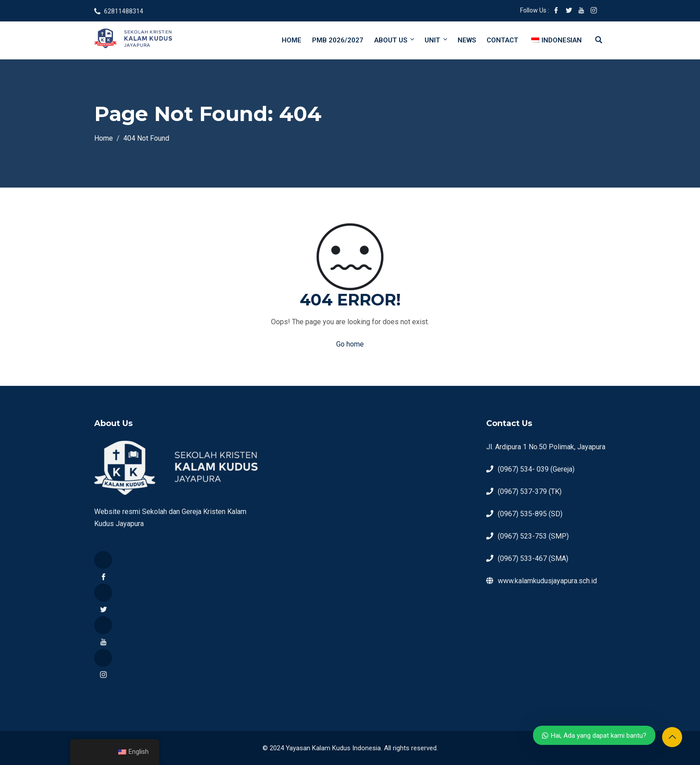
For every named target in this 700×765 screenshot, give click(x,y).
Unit (437, 40)
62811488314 (124, 11)
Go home (350, 344)
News (467, 40)
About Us (395, 40)
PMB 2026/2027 (338, 40)
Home (292, 40)
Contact (502, 40)
